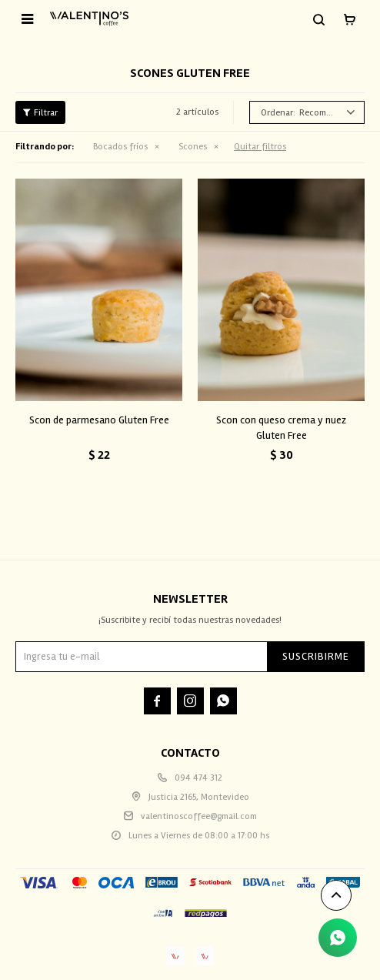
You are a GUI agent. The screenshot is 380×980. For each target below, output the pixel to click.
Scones (193, 147)
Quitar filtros (260, 147)
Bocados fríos (120, 147)
